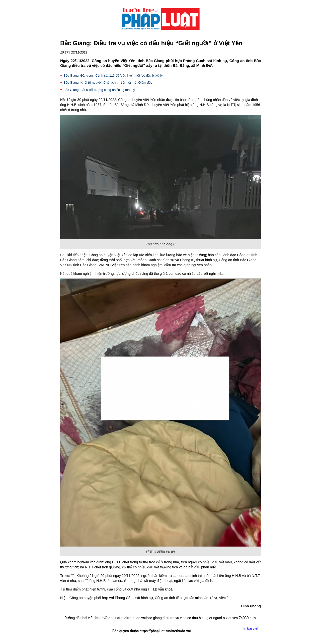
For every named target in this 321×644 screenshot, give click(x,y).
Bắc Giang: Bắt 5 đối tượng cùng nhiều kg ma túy (99, 90)
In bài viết (251, 628)
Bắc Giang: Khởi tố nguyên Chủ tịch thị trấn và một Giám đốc (108, 83)
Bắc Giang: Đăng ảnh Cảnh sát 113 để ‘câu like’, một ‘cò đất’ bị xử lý (113, 75)
